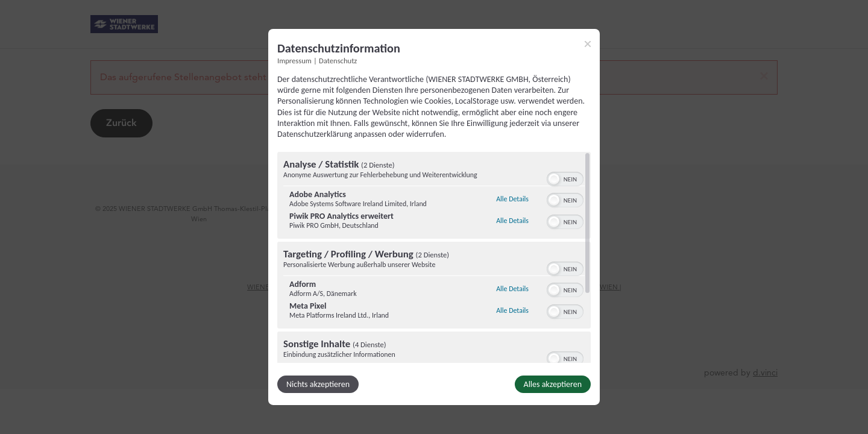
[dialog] (434, 217)
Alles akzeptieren (553, 384)
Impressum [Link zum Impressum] (294, 61)
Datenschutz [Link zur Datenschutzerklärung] (338, 61)
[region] (434, 257)
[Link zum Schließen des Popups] (588, 44)
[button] (554, 179)
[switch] (565, 178)
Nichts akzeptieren (318, 384)
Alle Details (512, 199)
